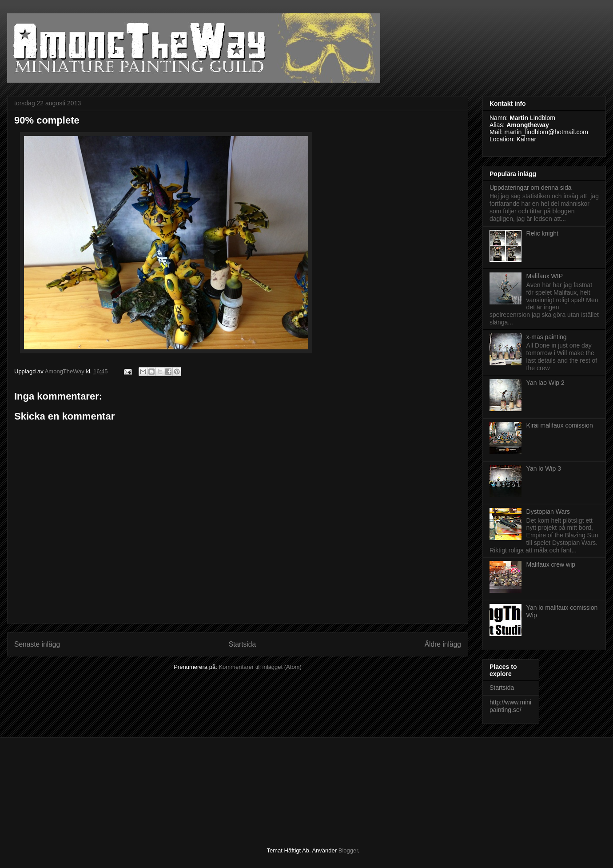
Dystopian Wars (548, 512)
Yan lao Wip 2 (545, 383)
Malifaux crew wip (551, 564)
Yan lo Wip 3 (544, 468)
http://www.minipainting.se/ (510, 706)
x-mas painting (547, 337)
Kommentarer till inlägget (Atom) (260, 667)
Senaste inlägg (37, 644)
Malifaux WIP (545, 276)
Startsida (243, 644)
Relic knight (542, 233)
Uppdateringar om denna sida (530, 188)
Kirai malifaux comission (560, 425)
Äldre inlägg (443, 644)
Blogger (348, 850)
